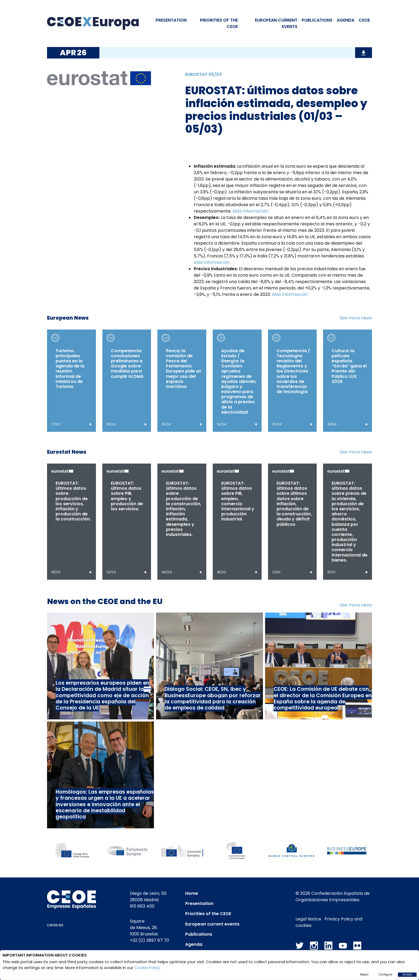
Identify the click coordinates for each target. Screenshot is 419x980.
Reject (364, 975)
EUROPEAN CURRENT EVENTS (276, 23)
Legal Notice (308, 919)
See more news (356, 318)
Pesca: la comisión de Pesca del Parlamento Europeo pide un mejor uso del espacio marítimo (184, 369)
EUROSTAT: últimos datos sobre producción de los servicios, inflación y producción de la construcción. (73, 501)
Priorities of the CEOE (208, 914)
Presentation (171, 20)
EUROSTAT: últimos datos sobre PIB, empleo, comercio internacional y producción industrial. (238, 501)
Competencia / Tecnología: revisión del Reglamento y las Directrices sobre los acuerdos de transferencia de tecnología (293, 371)
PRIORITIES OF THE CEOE (219, 23)
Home (192, 893)
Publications (317, 20)
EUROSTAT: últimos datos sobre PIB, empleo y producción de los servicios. (127, 496)
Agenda (346, 20)
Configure (385, 975)
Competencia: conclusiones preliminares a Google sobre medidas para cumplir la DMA (127, 364)
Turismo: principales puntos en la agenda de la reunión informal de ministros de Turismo (70, 369)
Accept (407, 975)
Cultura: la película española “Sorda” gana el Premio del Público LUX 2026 (349, 366)
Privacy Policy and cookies (329, 922)
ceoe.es (55, 925)
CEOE (364, 20)
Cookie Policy (147, 968)
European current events (212, 924)
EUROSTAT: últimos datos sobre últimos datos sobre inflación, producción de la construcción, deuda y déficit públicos (294, 504)
